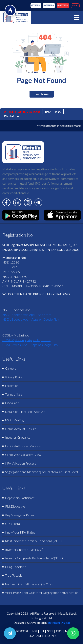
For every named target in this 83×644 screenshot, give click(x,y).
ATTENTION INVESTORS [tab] (22, 112)
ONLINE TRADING (63, 5)
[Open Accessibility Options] (10, 10)
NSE (35, 631)
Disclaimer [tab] (12, 116)
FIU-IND (51, 636)
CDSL (60, 631)
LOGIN (75, 6)
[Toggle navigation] (77, 18)
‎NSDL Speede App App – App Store (27, 315)
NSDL (50, 631)
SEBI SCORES (22, 631)
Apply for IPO (36, 5)
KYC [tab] (58, 112)
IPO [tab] (48, 112)
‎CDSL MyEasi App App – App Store (26, 340)
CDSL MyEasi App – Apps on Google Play (30, 345)
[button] (73, 633)
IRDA (31, 636)
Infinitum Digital (59, 623)
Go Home (42, 94)
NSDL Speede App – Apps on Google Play (31, 319)
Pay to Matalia (49, 5)
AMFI (40, 636)
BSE (42, 631)
